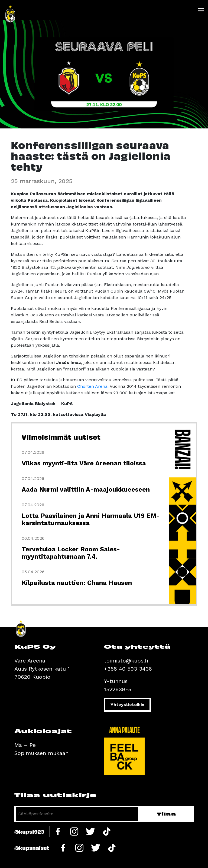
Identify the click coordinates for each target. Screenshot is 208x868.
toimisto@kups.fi (126, 661)
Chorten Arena (92, 386)
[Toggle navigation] (201, 10)
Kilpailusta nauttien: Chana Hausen (77, 583)
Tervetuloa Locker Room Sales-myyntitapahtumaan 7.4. (71, 553)
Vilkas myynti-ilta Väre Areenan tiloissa (84, 463)
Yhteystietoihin (127, 705)
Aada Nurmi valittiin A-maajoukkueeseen (86, 490)
